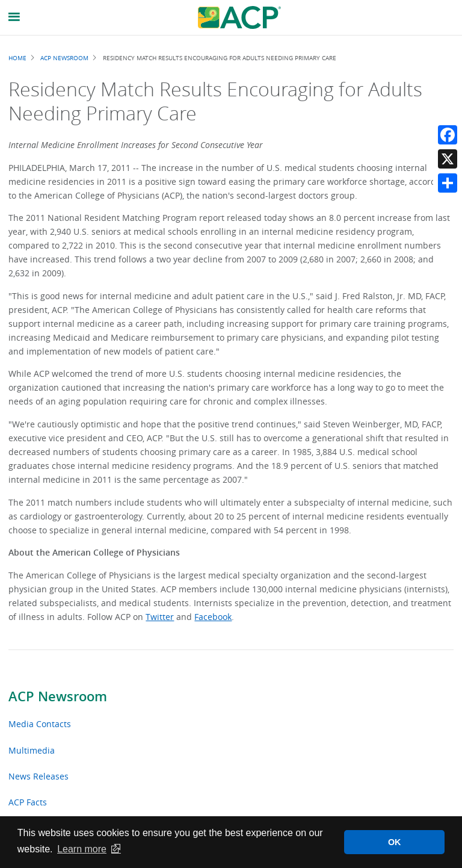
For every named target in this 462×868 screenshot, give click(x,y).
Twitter (160, 617)
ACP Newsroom (58, 696)
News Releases (38, 776)
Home (17, 58)
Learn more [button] (82, 849)
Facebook (213, 617)
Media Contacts (40, 724)
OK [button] (395, 842)
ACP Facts (28, 802)
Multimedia (32, 750)
